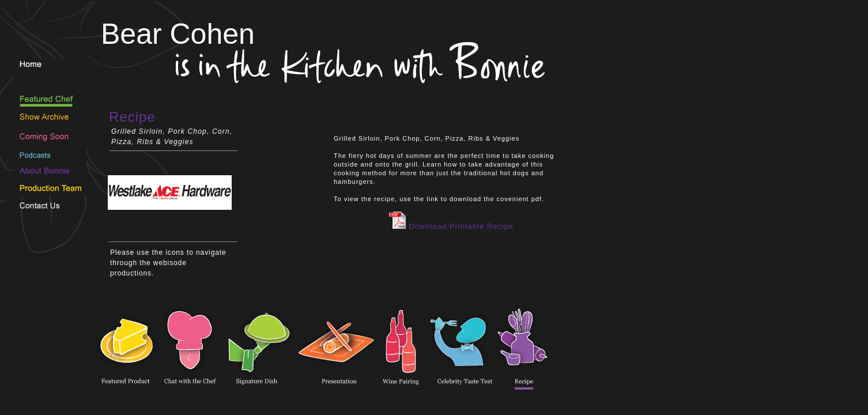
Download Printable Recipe (451, 226)
